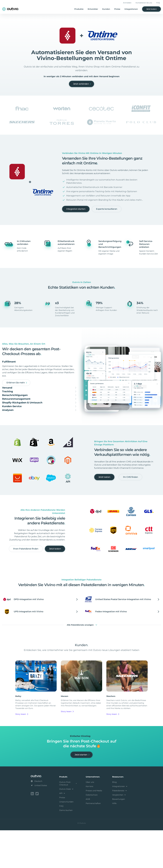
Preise (117, 9)
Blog (114, 820)
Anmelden (127, 3)
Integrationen (131, 9)
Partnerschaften (93, 842)
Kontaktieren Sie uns (144, 3)
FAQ (158, 3)
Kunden (106, 9)
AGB (88, 837)
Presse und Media (94, 829)
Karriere (89, 825)
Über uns (90, 820)
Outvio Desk (67, 827)
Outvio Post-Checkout (68, 822)
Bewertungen (119, 837)
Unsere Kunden (66, 840)
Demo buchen (66, 848)
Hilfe (114, 842)
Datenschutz (92, 833)
